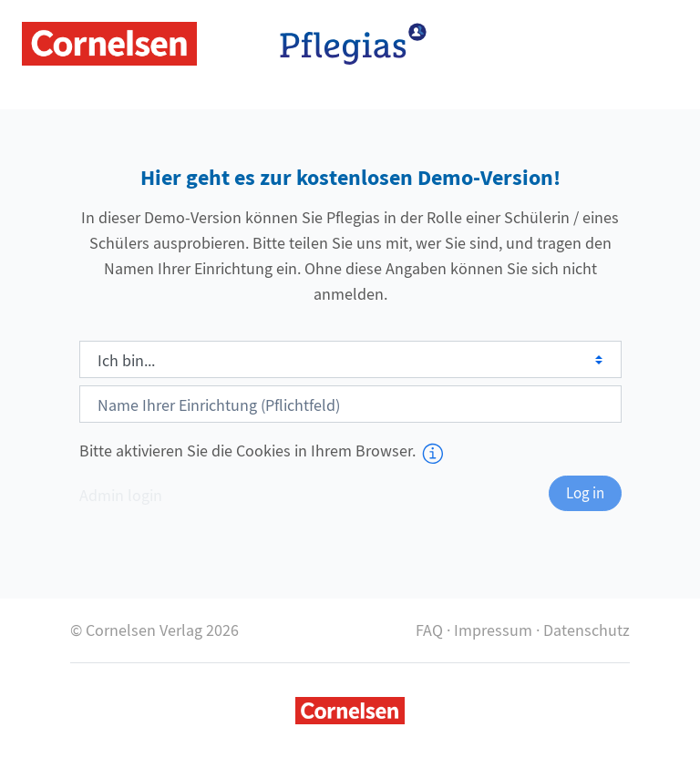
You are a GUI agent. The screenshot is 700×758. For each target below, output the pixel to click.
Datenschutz (587, 630)
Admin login (121, 495)
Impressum (493, 630)
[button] (439, 453)
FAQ (429, 630)
